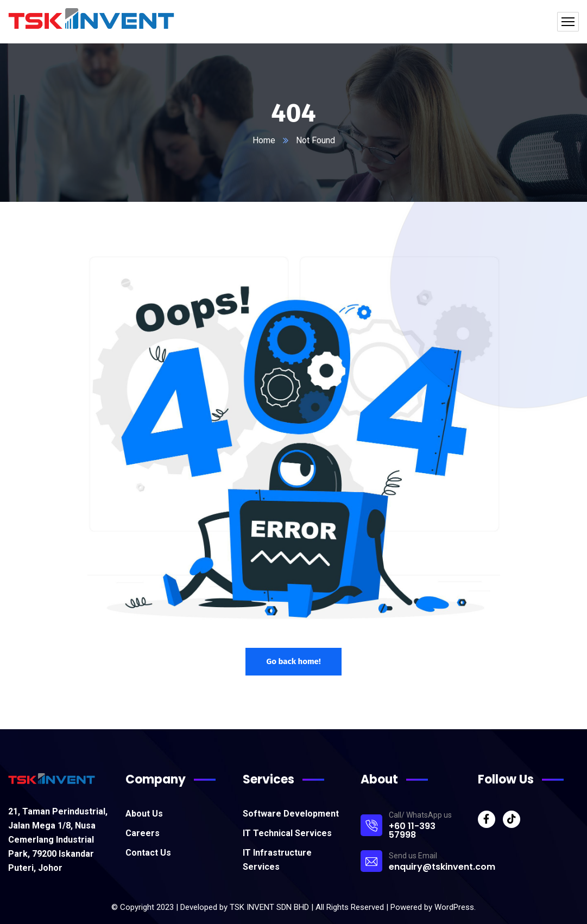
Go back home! (293, 661)
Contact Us (148, 853)
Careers (143, 833)
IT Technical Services (287, 833)
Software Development (291, 814)
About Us (144, 814)
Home (264, 140)
